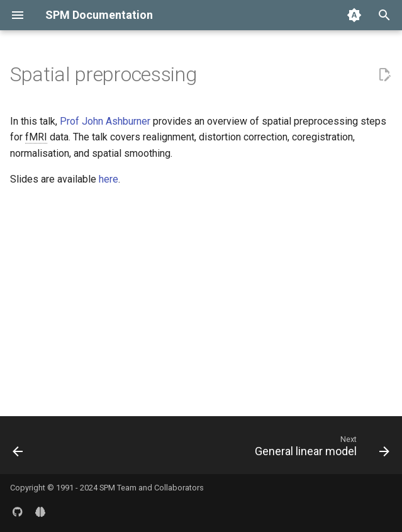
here (109, 179)
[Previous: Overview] (19, 449)
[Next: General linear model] (320, 449)
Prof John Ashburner (105, 121)
